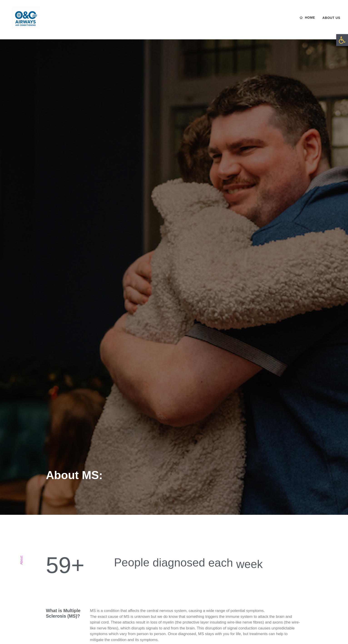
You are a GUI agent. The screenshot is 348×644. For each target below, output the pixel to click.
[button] (342, 40)
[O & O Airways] (24, 20)
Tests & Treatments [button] (112, 576)
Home (310, 20)
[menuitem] (309, 20)
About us (331, 20)
